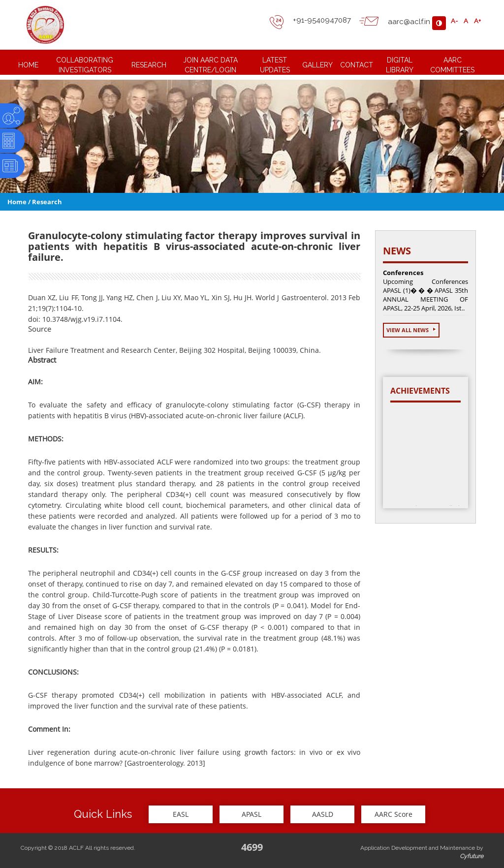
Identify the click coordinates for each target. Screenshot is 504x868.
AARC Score (394, 814)
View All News (411, 330)
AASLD (323, 814)
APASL (252, 814)
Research (47, 202)
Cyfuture (472, 856)
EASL (181, 814)
